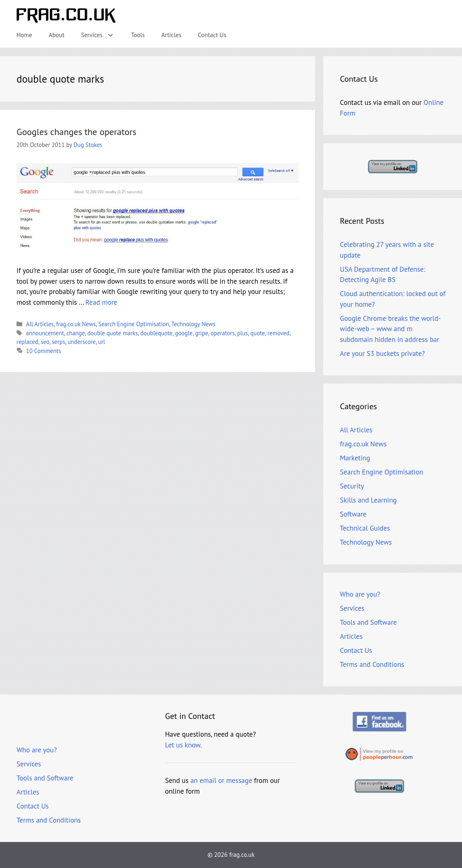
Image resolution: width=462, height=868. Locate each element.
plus (242, 333)
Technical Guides (365, 528)
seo (45, 342)
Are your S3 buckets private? (382, 353)
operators (223, 333)
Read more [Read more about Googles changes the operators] (101, 302)
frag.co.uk (242, 855)
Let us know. (184, 745)
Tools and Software (368, 622)
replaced (27, 342)
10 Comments (44, 351)
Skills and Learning (368, 500)
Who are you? (360, 594)
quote (257, 333)
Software (353, 514)
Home (24, 35)
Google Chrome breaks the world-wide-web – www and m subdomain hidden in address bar (390, 329)
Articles (172, 35)
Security (352, 486)
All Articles (40, 324)
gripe (201, 333)
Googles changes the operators (76, 132)
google (184, 333)
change (76, 333)
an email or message (221, 780)
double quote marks (113, 333)
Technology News (193, 324)
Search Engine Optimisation (134, 324)
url (102, 342)
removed (278, 333)
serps (59, 342)
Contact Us (212, 35)
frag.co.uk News (76, 324)
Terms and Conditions (372, 664)
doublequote (156, 333)
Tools (138, 35)
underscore (82, 342)
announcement (45, 333)
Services (102, 35)
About (57, 35)
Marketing (355, 458)
